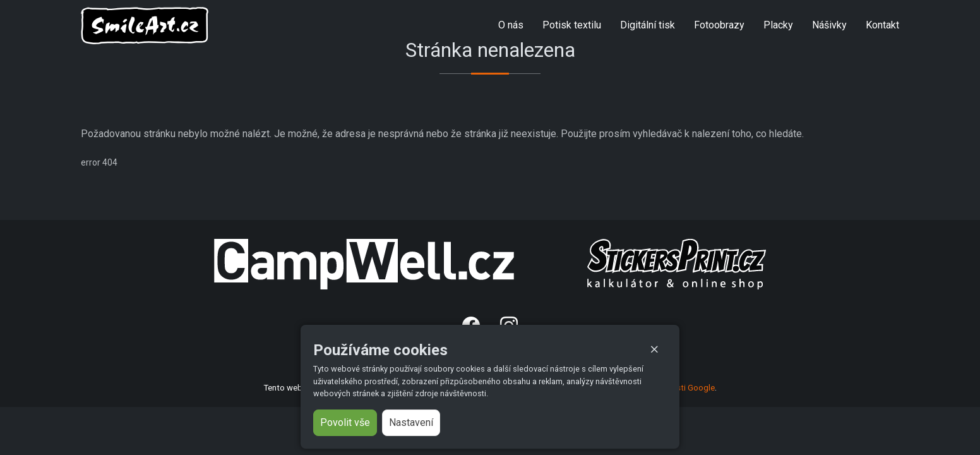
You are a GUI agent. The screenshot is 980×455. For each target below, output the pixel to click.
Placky (778, 25)
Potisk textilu (572, 25)
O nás (511, 25)
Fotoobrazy (719, 25)
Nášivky (829, 25)
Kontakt (882, 25)
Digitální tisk (648, 25)
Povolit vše (345, 422)
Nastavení (411, 422)
